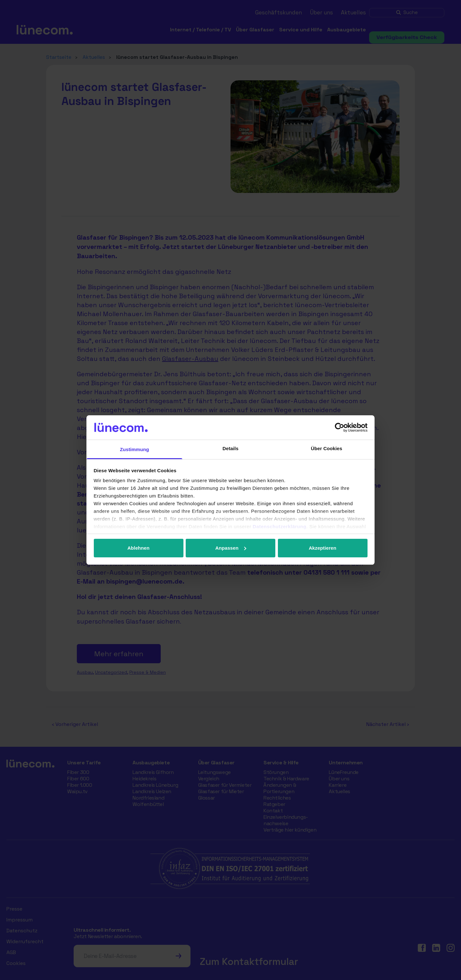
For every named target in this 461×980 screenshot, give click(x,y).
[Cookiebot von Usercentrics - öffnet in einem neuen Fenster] (340, 427)
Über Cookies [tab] (327, 448)
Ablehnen (138, 548)
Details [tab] (230, 448)
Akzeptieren (322, 548)
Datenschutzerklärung (279, 526)
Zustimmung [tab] (135, 449)
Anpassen (231, 548)
